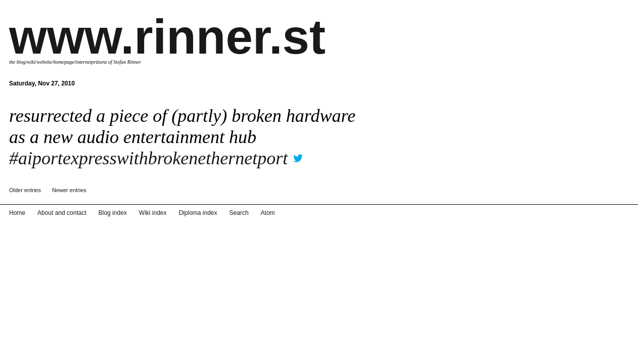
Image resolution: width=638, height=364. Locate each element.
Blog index (104, 357)
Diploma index (183, 357)
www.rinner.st (167, 37)
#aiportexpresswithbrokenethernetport (148, 158)
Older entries (25, 190)
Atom (246, 357)
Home (16, 357)
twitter (298, 155)
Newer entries (69, 190)
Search (220, 357)
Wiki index (141, 357)
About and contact (57, 357)
